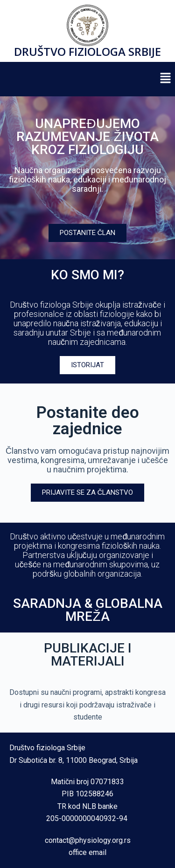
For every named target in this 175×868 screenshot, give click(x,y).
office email (87, 852)
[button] (166, 79)
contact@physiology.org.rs (88, 840)
